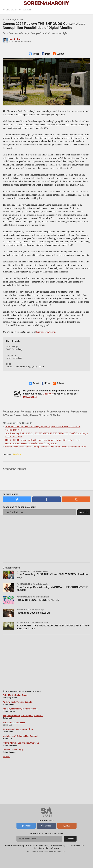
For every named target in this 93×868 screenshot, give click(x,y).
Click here (48, 394)
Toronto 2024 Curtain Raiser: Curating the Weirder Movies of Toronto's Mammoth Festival (46, 447)
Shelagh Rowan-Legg (13, 750)
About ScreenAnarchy (15, 846)
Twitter (26, 826)
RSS (67, 826)
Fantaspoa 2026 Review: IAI (33, 613)
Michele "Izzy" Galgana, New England (20, 736)
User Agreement (77, 846)
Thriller (57, 415)
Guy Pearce (32, 415)
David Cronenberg (59, 412)
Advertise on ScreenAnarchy (46, 848)
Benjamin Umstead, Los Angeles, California (23, 716)
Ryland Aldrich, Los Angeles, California (21, 743)
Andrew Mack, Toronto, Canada (17, 702)
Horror (45, 415)
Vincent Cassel (13, 415)
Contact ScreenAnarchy (39, 846)
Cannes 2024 (12, 412)
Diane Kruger (80, 412)
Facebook (46, 826)
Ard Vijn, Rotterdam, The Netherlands (20, 709)
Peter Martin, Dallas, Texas (15, 695)
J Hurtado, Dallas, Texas (14, 722)
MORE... (7, 757)
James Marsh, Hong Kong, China (18, 729)
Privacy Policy (59, 846)
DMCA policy (30, 397)
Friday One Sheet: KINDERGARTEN (38, 600)
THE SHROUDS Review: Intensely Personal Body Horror (31, 443)
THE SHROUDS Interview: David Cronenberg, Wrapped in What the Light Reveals (42, 440)
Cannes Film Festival (46, 332)
